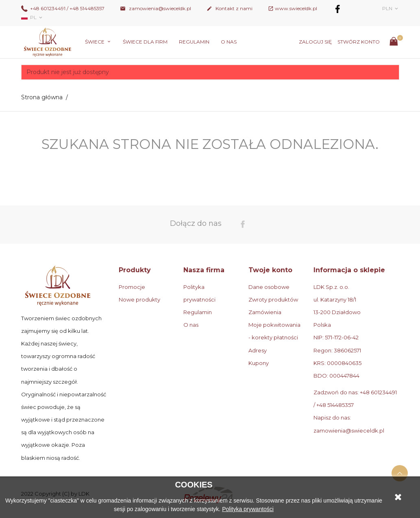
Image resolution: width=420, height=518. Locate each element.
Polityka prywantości (248, 509)
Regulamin (194, 42)
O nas (229, 42)
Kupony (259, 363)
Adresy (258, 350)
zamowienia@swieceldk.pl (156, 8)
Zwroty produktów (273, 299)
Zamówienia (265, 312)
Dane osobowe (269, 287)
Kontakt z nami (230, 8)
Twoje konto (270, 270)
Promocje (132, 287)
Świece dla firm (145, 42)
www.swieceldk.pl (296, 8)
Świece (95, 42)
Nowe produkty (139, 299)
